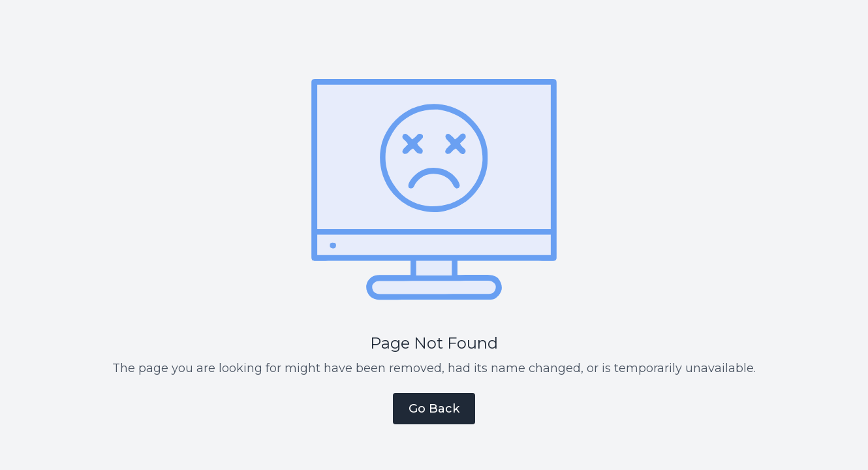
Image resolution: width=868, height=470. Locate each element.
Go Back (434, 409)
